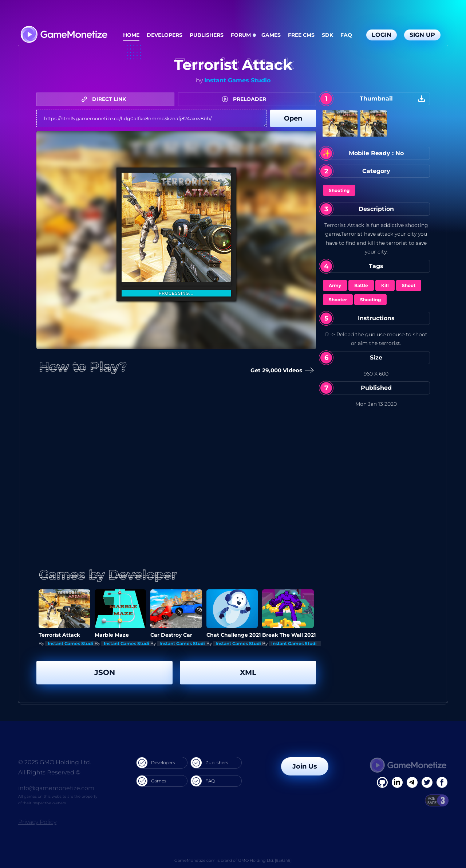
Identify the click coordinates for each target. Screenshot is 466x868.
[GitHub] (442, 782)
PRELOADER (246, 99)
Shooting (339, 190)
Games (271, 35)
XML (248, 672)
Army (335, 285)
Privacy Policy (37, 822)
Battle (361, 285)
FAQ (346, 35)
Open (293, 118)
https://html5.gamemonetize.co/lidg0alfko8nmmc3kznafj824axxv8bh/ (151, 118)
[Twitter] (427, 782)
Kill (385, 285)
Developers (165, 35)
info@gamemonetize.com (56, 788)
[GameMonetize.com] (64, 35)
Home (131, 35)
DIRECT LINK (106, 99)
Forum (241, 35)
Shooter (338, 300)
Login (382, 35)
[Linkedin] (412, 782)
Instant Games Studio (237, 80)
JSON (105, 672)
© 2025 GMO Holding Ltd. (55, 762)
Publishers (207, 35)
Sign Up (422, 35)
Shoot (409, 285)
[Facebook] (382, 782)
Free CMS (301, 35)
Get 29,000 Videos (281, 371)
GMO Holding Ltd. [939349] (265, 860)
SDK (327, 35)
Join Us (305, 766)
